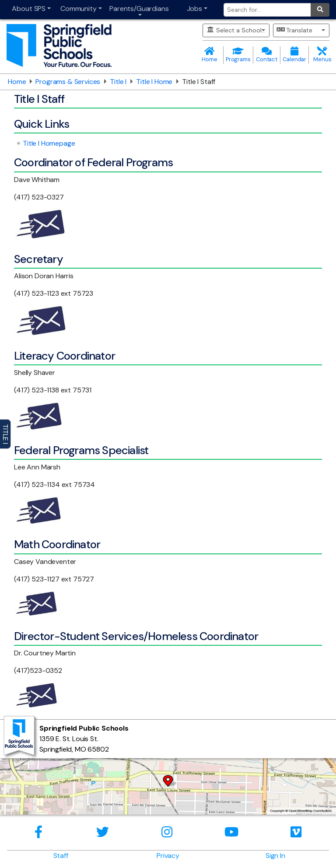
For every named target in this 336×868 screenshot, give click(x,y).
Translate (295, 30)
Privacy (168, 856)
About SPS (29, 9)
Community (79, 9)
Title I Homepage (49, 143)
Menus (322, 55)
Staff (61, 856)
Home (210, 55)
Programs (238, 55)
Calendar (294, 55)
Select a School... (236, 30)
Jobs (194, 9)
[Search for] (267, 10)
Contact (267, 55)
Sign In (275, 856)
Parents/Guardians (139, 9)
